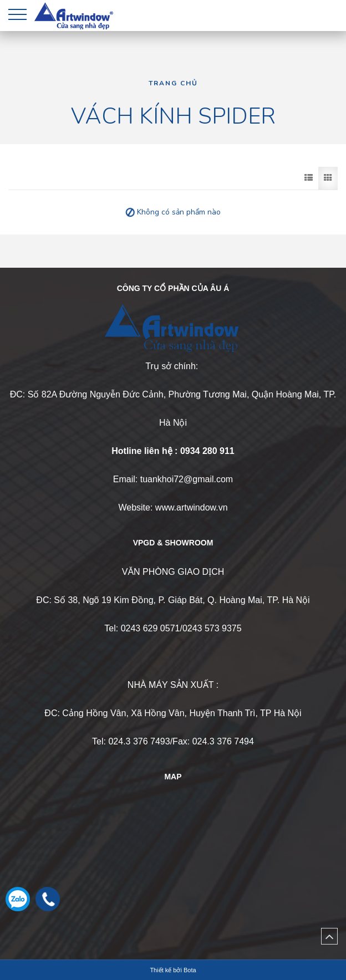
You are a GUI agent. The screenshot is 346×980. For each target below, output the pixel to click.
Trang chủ (173, 83)
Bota (190, 970)
